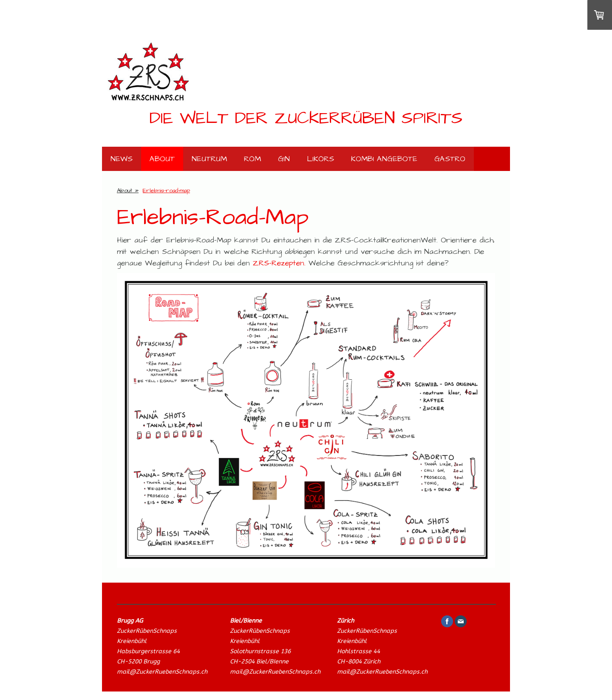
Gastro (450, 159)
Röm (252, 159)
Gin (284, 159)
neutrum (209, 159)
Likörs (320, 159)
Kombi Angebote (384, 159)
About (162, 159)
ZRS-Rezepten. (279, 263)
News (122, 159)
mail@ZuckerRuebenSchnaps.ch (162, 672)
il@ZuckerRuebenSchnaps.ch (280, 672)
